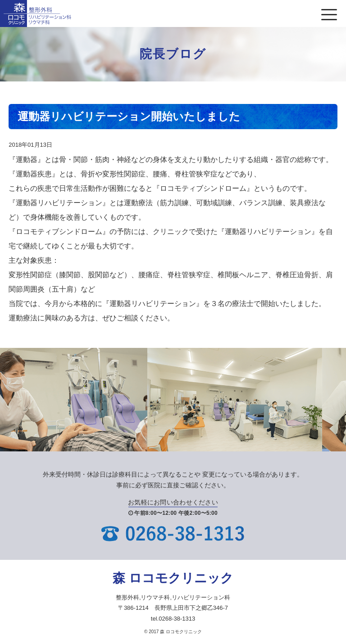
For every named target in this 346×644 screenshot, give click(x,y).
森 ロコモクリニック (173, 578)
